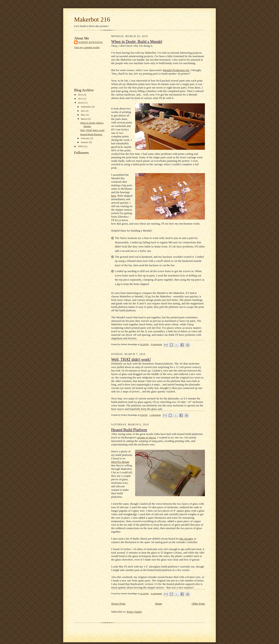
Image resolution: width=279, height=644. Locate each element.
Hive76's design (120, 462)
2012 (81, 99)
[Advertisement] (94, 68)
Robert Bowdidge (91, 42)
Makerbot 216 (92, 19)
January (85, 142)
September (86, 107)
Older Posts (198, 604)
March (84, 119)
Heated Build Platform (91, 134)
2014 (81, 95)
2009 (81, 146)
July (83, 111)
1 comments (155, 415)
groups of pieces (147, 437)
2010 (81, 103)
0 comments (156, 344)
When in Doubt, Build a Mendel (137, 42)
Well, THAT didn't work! (92, 130)
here (114, 196)
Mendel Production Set (176, 70)
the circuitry (186, 539)
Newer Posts (118, 604)
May (83, 115)
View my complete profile (87, 47)
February (86, 138)
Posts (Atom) (134, 612)
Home (159, 604)
